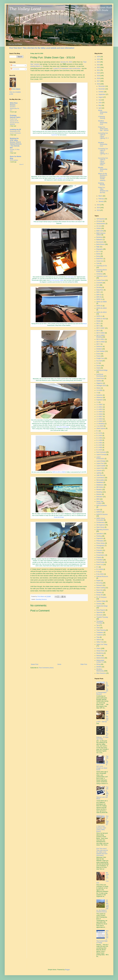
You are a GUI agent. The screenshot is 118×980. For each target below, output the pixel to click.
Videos (98, 648)
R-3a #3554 (100, 574)
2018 (99, 78)
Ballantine (99, 240)
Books (98, 254)
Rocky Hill (99, 595)
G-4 (98, 363)
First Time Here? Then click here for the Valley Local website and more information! (42, 48)
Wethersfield (100, 658)
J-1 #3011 (99, 407)
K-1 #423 (99, 445)
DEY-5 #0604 (101, 333)
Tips (98, 625)
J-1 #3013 (99, 409)
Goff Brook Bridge (102, 370)
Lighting (99, 473)
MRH (98, 499)
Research (99, 585)
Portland (99, 553)
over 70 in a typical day (63, 427)
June (100, 103)
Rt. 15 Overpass (101, 597)
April (100, 108)
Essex (98, 354)
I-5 (97, 393)
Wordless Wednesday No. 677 (15, 108)
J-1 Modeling (100, 424)
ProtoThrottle (100, 562)
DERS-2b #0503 (101, 308)
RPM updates (14, 160)
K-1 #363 (99, 443)
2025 (99, 59)
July (100, 100)
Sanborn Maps (101, 601)
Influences (100, 397)
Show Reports (101, 610)
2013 (99, 210)
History (99, 388)
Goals (98, 368)
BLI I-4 (98, 251)
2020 (99, 73)
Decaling (99, 287)
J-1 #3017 (99, 416)
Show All (21, 164)
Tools (98, 628)
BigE (98, 247)
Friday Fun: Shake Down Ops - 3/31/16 (103, 129)
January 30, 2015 (66, 62)
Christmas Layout (102, 276)
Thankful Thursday (102, 617)
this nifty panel (70, 277)
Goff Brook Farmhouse (100, 375)
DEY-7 (98, 344)
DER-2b (99, 297)
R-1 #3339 (100, 569)
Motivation (100, 497)
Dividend (99, 349)
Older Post (84, 664)
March (101, 196)
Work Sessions (101, 673)
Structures (100, 615)
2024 (99, 62)
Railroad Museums (102, 576)
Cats (98, 263)
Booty (98, 256)
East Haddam (101, 351)
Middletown (100, 485)
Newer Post (35, 664)
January (101, 201)
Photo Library (101, 543)
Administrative (101, 224)
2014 (99, 208)
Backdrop (99, 237)
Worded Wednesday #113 (103, 169)
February (101, 199)
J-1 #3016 (99, 414)
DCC (98, 285)
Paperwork (100, 538)
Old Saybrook (101, 525)
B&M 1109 (100, 231)
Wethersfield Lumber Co (100, 661)
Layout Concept (101, 455)
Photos (99, 548)
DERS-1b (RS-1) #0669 (59, 472)
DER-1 (98, 292)
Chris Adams (16, 89)
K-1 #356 (99, 438)
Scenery (99, 604)
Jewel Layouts (101, 428)
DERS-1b (99, 299)
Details (99, 321)
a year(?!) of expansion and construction (67, 68)
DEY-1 (98, 323)
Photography (100, 546)
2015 (99, 205)
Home (59, 664)
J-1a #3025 (100, 426)
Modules (99, 494)
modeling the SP (15, 130)
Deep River (100, 290)
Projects (99, 557)
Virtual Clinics (101, 651)
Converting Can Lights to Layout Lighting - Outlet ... (103, 162)
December (102, 86)
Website (99, 656)
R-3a (98, 572)
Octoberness (100, 522)
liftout (85, 324)
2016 (99, 84)
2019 (99, 76)
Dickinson (99, 346)
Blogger (67, 970)
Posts (13, 65)
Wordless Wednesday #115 (103, 123)
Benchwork (100, 242)
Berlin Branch (101, 244)
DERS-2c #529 (101, 319)
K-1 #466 (99, 447)
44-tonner (99, 221)
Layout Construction (100, 458)
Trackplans (100, 632)
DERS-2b (99, 306)
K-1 (97, 431)
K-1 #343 (99, 436)
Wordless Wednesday (100, 670)
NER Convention (102, 506)
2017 (99, 81)
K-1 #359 (99, 440)
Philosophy (100, 541)
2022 (99, 67)
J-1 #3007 (99, 405)
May (100, 105)
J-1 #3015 (99, 412)
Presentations (101, 555)
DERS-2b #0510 (101, 312)
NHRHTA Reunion (102, 514)
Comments (15, 69)
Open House (100, 527)
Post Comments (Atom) (46, 668)
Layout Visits (100, 468)
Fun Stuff (99, 361)
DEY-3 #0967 (101, 328)
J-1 (97, 402)
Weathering (100, 653)
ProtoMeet (100, 560)
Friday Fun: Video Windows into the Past (103, 190)
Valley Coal (100, 642)
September (102, 94)
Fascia (98, 356)
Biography (100, 249)
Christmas (100, 274)
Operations (100, 534)
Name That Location (100, 502)
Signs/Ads (100, 612)
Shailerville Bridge (59, 517)
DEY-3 (98, 326)
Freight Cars (100, 358)
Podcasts (99, 550)
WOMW (99, 667)
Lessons (99, 471)
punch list (54, 135)
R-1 (97, 567)
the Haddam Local (61, 178)
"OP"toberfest (101, 219)
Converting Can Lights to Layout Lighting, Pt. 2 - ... (103, 152)
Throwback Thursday (100, 622)
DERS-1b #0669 (101, 302)
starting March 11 (36, 66)
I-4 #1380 (99, 390)
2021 (99, 70)
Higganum (100, 383)
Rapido (99, 581)
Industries (99, 395)
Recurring (99, 583)
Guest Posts (100, 378)
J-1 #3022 (99, 421)
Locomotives (100, 478)
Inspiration (100, 400)
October (101, 92)
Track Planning (101, 630)
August (101, 97)
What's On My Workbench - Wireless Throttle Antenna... (103, 177)
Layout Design (101, 461)
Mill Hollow (100, 487)
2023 (99, 65)
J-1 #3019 (99, 419)
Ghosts (99, 366)
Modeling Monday (102, 184)
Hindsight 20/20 (101, 386)
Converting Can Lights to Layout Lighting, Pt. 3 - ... (103, 137)
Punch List (100, 565)
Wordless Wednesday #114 (103, 144)
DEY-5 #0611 (101, 339)
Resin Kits (100, 590)
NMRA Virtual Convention (101, 519)
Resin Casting (101, 588)
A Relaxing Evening (102, 117)
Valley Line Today (102, 644)
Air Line (99, 226)
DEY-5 (98, 331)
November (102, 89)
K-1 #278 (99, 433)
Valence (99, 640)
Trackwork (100, 635)
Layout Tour (100, 463)
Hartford (99, 381)
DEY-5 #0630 (101, 342)
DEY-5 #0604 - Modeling (101, 336)
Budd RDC (100, 259)
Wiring (98, 664)
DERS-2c (99, 316)
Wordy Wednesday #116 (103, 112)
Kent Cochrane (101, 452)
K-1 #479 (99, 450)
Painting (99, 536)
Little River (100, 475)
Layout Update (101, 466)
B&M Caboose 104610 (101, 234)
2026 (99, 57)
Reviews (99, 592)
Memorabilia (100, 480)
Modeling (99, 492)
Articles (99, 228)
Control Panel (101, 280)
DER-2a (99, 295)
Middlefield (100, 482)
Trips (98, 637)
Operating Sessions (41, 599)
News (98, 510)
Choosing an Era (102, 266)
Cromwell (99, 283)
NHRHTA (99, 512)
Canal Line (100, 261)
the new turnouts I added (57, 280)
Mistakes (99, 490)
